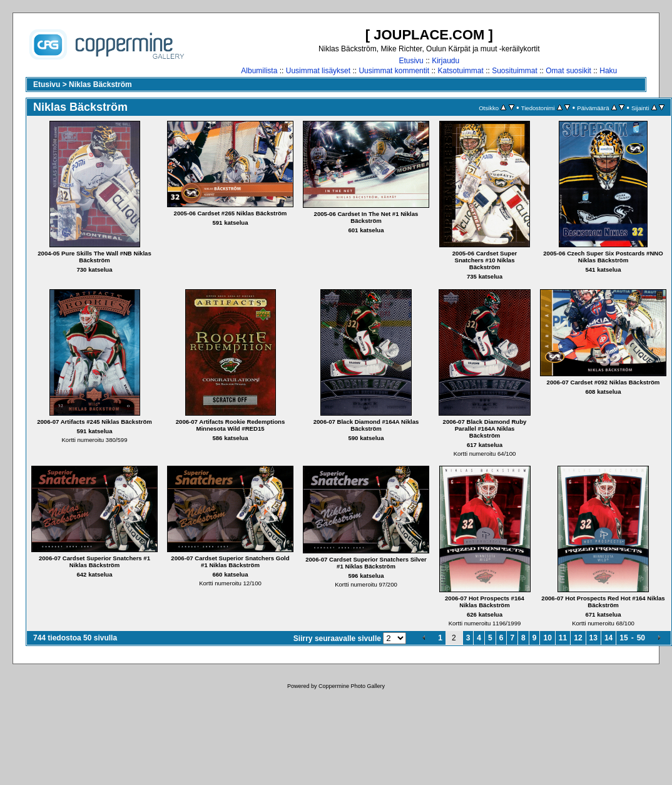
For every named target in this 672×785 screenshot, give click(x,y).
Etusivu (411, 61)
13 (593, 638)
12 (578, 638)
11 (563, 638)
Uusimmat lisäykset (318, 71)
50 (641, 638)
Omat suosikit (568, 71)
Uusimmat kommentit (394, 71)
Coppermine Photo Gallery (352, 686)
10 (547, 638)
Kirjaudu (445, 61)
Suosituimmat (515, 71)
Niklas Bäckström (100, 85)
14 (608, 638)
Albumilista (259, 71)
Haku (608, 71)
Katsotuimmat (460, 71)
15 (624, 638)
